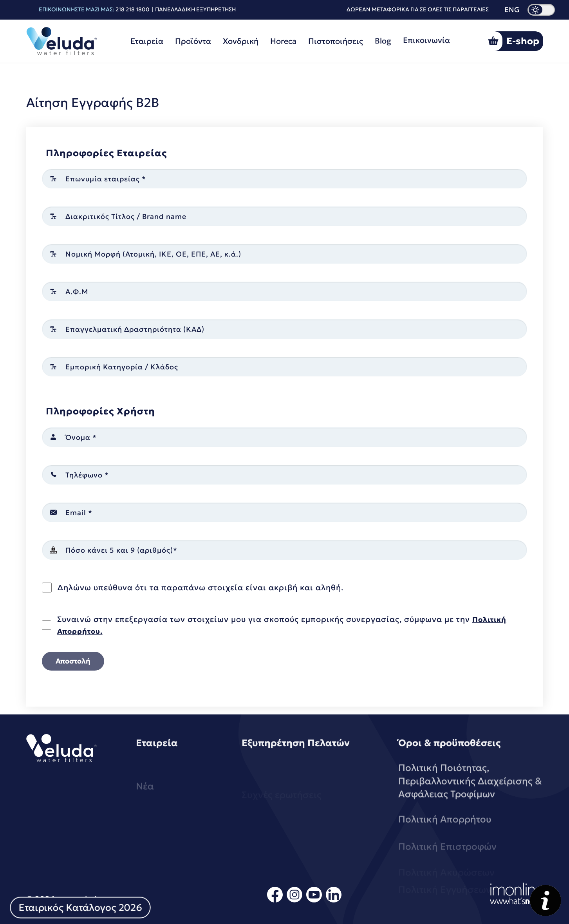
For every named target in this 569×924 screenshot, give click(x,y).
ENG (512, 10)
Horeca (283, 40)
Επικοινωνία (426, 34)
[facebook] (275, 901)
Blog (383, 37)
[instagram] (294, 901)
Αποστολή (73, 661)
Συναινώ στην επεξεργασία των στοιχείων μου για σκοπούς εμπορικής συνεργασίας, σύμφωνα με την (282, 625)
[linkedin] (334, 901)
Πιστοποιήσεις (336, 39)
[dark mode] (541, 10)
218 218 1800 (133, 9)
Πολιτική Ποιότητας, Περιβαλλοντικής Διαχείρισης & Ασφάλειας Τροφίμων (470, 808)
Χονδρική (241, 41)
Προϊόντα (193, 41)
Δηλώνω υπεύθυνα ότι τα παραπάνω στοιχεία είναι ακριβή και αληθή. (201, 588)
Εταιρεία (147, 41)
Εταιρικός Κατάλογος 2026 (80, 907)
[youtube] (314, 901)
